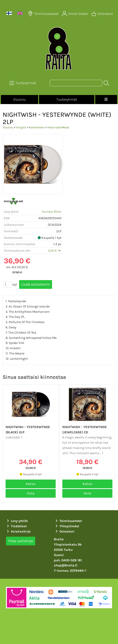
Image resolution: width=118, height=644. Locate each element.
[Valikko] (106, 100)
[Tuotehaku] (76, 83)
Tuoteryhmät (67, 99)
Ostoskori (65, 531)
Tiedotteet (16, 526)
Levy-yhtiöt (17, 521)
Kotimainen (37, 127)
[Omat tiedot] (75, 14)
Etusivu (20, 99)
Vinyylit (21, 127)
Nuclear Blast (52, 212)
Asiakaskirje (18, 531)
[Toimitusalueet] (44, 14)
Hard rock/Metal (58, 127)
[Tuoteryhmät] (23, 83)
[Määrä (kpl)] (8, 284)
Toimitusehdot (68, 521)
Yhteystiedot (67, 526)
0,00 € (55, 251)
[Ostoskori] (103, 14)
